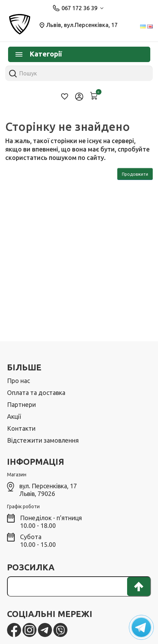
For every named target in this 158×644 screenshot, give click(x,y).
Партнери (21, 404)
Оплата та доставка (36, 393)
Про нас (18, 381)
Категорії (39, 54)
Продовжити (135, 174)
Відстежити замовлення (43, 440)
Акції (14, 416)
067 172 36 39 (78, 8)
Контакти (21, 428)
